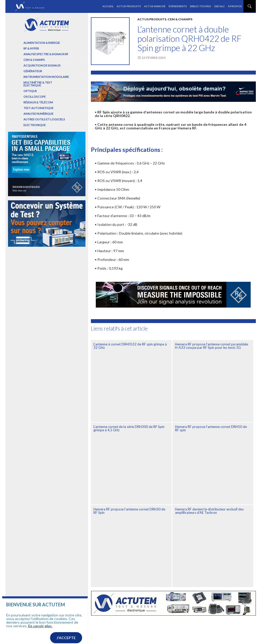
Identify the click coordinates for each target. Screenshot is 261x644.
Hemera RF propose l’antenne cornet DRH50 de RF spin (211, 428)
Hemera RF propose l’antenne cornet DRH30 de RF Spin (129, 511)
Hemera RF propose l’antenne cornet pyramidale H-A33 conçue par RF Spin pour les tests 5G (212, 346)
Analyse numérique (38, 114)
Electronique (35, 125)
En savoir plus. (40, 636)
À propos (235, 6)
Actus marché (155, 6)
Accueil (108, 6)
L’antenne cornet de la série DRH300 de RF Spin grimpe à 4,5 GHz (129, 428)
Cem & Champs (180, 19)
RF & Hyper (31, 48)
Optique (30, 91)
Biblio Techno (201, 6)
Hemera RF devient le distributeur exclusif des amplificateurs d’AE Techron (209, 511)
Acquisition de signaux (42, 65)
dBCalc (220, 6)
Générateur (33, 71)
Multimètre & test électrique (38, 84)
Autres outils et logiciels (44, 119)
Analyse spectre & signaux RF (46, 54)
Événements (178, 6)
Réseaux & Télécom (38, 102)
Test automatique (38, 108)
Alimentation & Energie (42, 43)
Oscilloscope (35, 97)
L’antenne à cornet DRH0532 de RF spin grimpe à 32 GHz (130, 346)
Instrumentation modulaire (46, 77)
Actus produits (129, 6)
